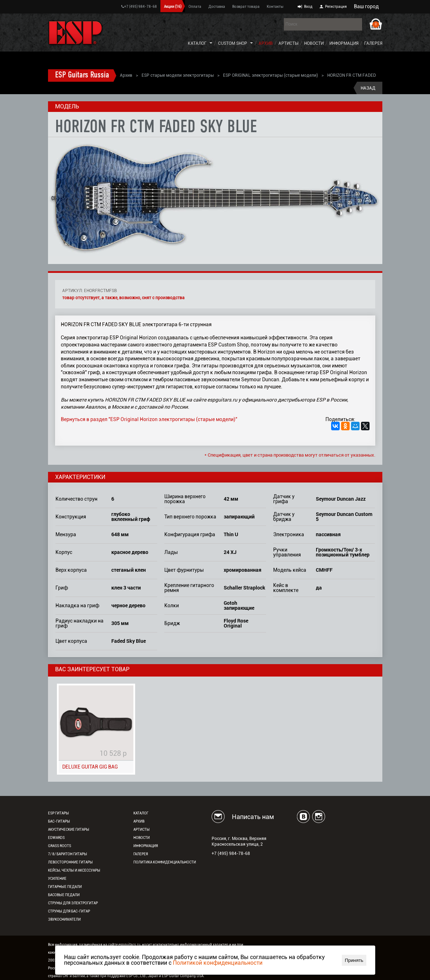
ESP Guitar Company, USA (183, 976)
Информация (344, 43)
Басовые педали (64, 895)
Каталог (197, 43)
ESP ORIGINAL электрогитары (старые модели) (270, 75)
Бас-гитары (59, 821)
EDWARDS (56, 838)
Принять (354, 960)
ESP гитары (59, 813)
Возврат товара (246, 7)
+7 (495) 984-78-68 (139, 7)
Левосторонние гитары (70, 862)
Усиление (57, 879)
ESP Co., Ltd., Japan (142, 976)
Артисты (288, 43)
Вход (308, 7)
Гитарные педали (65, 887)
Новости (314, 43)
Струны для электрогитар (73, 903)
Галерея (373, 43)
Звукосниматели (64, 919)
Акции (173, 7)
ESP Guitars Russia (82, 75)
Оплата (195, 7)
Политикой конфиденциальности (218, 963)
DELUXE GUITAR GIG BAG (90, 767)
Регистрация (336, 7)
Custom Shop (233, 43)
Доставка (217, 7)
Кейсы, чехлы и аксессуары (74, 870)
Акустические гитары (69, 830)
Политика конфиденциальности (165, 862)
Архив (266, 43)
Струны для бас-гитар (69, 911)
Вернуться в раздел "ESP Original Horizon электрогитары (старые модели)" (149, 419)
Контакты (275, 7)
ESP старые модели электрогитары (178, 75)
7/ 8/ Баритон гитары (68, 854)
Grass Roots (60, 846)
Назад (368, 88)
